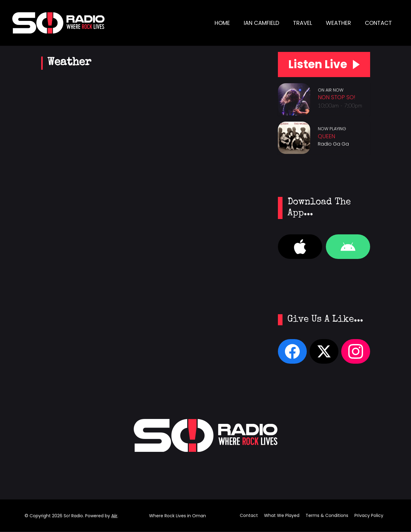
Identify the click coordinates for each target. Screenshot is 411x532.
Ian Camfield (261, 23)
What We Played (282, 516)
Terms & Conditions (327, 516)
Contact (378, 23)
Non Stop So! (337, 98)
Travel (302, 23)
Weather (338, 23)
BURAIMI (151, 259)
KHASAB (151, 206)
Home (222, 23)
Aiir (114, 516)
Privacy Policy (369, 516)
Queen (326, 137)
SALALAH (151, 102)
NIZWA (151, 311)
